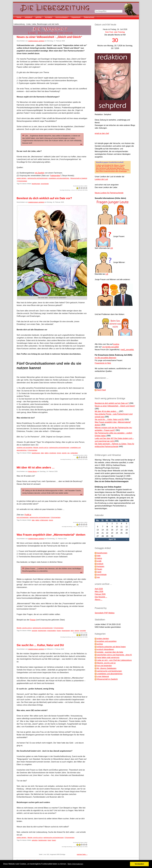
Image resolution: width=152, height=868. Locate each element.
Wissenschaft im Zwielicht (79, 178)
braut (49, 840)
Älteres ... (98, 600)
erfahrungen (44, 520)
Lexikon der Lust (101, 179)
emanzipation (52, 631)
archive (100, 644)
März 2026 (99, 591)
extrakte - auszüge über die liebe (110, 652)
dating (47, 453)
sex (68, 453)
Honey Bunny (32, 471)
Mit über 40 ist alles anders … (36, 467)
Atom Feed (101, 390)
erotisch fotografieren (105, 649)
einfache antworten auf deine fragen (111, 647)
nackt (99, 572)
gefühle (39, 17)
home (19, 17)
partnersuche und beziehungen (38, 178)
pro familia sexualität (111, 347)
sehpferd (28, 17)
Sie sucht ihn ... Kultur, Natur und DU (40, 645)
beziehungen (36, 184)
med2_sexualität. (127, 350)
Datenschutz (89, 17)
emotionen (53, 453)
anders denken (22, 178)
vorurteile (83, 631)
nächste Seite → (82, 854)
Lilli (111, 248)
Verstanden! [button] (139, 864)
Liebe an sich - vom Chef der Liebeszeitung (114, 660)
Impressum (76, 17)
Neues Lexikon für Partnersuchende (109, 193)
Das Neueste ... (101, 597)
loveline (116, 344)
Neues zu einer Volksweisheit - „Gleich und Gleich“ (49, 37)
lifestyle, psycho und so (41, 448)
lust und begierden (23, 517)
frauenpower (66, 631)
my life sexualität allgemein (105, 358)
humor (51, 520)
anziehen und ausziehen (25, 448)
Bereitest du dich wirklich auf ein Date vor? (44, 198)
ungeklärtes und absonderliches (59, 178)
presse (77, 631)
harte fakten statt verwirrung (108, 658)
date (42, 453)
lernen (59, 453)
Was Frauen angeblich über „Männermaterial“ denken (51, 535)
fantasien (101, 566)
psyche (64, 453)
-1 (78, 188)
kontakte (49, 17)
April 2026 (99, 589)
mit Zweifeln (40, 173)
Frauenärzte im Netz (103, 363)
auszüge (34, 631)
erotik (99, 561)
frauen (59, 631)
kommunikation (62, 17)
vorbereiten (74, 453)
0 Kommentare (22, 181)
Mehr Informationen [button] (75, 864)
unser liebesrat (103, 676)
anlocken (35, 840)
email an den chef (102, 133)
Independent (55, 176)
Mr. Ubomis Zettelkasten (107, 668)
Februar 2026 (100, 594)
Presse (33, 620)
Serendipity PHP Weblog (105, 613)
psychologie (45, 184)
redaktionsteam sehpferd (36, 41)
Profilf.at (28, 515)
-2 (77, 188)
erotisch (100, 564)
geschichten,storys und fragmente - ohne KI (114, 655)
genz (72, 631)
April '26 (112, 539)
